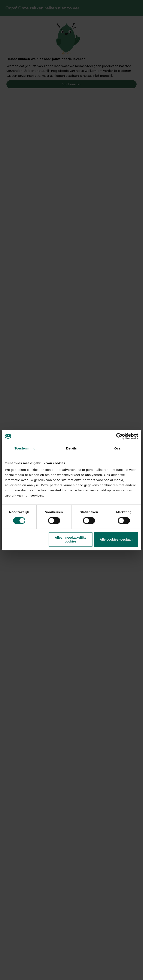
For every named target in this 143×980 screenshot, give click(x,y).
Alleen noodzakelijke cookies (71, 540)
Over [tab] (118, 448)
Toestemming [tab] (25, 448)
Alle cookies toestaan (116, 539)
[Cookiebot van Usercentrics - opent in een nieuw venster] (119, 436)
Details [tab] (71, 448)
